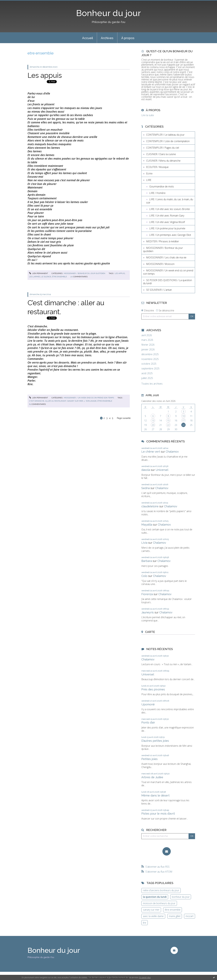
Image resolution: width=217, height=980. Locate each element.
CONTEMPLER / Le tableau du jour (165, 135)
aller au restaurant (56, 401)
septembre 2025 (150, 369)
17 (183, 420)
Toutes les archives (152, 384)
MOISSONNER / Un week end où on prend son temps (89, 398)
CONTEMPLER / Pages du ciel (163, 148)
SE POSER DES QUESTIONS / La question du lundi (168, 282)
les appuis (120, 273)
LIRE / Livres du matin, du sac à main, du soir (170, 201)
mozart (190, 916)
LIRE (149, 180)
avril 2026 (147, 335)
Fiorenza (147, 594)
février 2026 (148, 345)
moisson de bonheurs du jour (159, 903)
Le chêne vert (151, 452)
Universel (162, 470)
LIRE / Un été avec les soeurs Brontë (170, 209)
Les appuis (45, 75)
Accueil (88, 38)
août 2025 (147, 373)
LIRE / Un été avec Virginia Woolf (167, 222)
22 (168, 425)
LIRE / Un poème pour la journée (167, 228)
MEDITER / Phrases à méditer (163, 241)
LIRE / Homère (157, 193)
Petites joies (149, 759)
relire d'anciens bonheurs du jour (161, 890)
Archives (107, 38)
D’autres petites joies (155, 741)
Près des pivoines (153, 689)
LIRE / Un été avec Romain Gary (167, 216)
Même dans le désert (155, 795)
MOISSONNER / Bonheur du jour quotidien (85, 273)
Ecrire (149, 173)
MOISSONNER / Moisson (160, 264)
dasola (146, 470)
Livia (144, 543)
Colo (144, 576)
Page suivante (124, 418)
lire (145, 923)
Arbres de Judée (152, 777)
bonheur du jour (181, 897)
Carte (150, 632)
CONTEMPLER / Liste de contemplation (168, 141)
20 (153, 425)
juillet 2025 (147, 378)
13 (153, 420)
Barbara (147, 561)
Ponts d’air (148, 722)
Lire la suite (148, 115)
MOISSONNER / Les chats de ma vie (166, 257)
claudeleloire (150, 506)
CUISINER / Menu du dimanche (163, 161)
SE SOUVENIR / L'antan (159, 290)
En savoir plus (145, 977)
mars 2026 (147, 340)
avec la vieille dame (153, 916)
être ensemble (59, 277)
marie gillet (175, 916)
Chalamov (172, 452)
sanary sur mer (75, 401)
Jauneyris (148, 612)
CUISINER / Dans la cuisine (161, 154)
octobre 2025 (149, 364)
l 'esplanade (90, 401)
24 (183, 425)
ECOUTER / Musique (157, 167)
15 (168, 420)
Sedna (146, 488)
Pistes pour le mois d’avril (158, 814)
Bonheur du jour (108, 13)
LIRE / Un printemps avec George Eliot (170, 235)
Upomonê (148, 704)
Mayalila (147, 525)
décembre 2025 (150, 354)
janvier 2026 (148, 350)
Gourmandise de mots (162, 186)
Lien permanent (39, 273)
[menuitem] (88, 38)
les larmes (35, 277)
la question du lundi (155, 897)
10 (183, 416)
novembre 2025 (150, 359)
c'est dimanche (37, 401)
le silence (46, 277)
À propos (128, 38)
